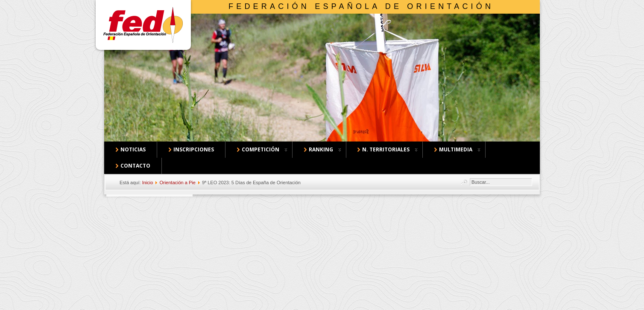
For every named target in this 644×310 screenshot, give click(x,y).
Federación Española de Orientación (361, 6)
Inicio (148, 183)
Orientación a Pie (177, 183)
